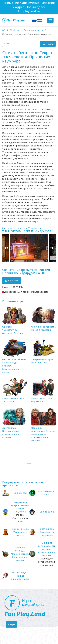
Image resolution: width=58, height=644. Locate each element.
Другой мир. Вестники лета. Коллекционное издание (11, 433)
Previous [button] (6, 248)
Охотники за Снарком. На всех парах (47, 532)
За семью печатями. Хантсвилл (13, 400)
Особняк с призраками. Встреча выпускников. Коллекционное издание (43, 434)
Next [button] (52, 248)
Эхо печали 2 (47, 512)
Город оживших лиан (47, 493)
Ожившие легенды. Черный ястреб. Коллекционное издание (20, 554)
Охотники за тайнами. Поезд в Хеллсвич (43, 328)
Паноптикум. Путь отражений (42, 400)
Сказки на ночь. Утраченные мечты (20, 532)
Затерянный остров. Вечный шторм (42, 361)
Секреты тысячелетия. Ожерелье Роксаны (13, 330)
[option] (29, 248)
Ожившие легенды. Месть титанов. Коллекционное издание (47, 549)
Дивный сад (20, 493)
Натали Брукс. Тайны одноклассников (20, 576)
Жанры (12, 625)
